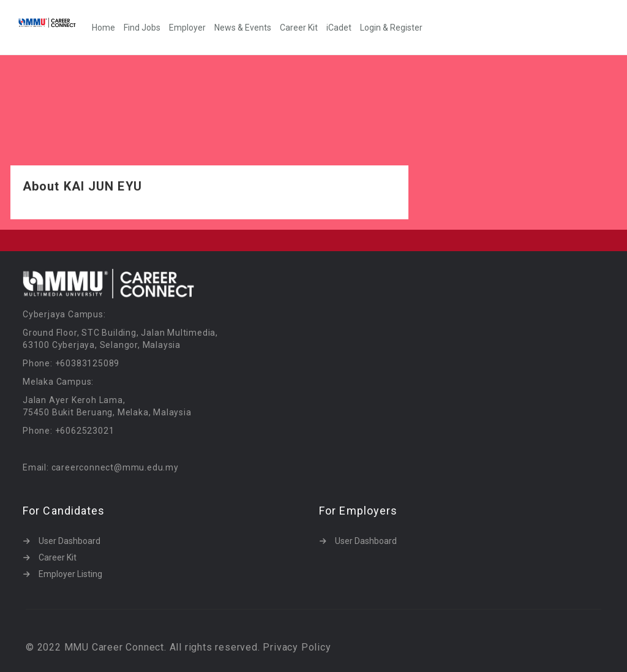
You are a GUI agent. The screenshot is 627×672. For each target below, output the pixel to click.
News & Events (243, 28)
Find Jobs (142, 28)
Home (103, 28)
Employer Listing (70, 574)
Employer (187, 28)
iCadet (339, 28)
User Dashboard (69, 541)
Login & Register (391, 28)
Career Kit (299, 28)
